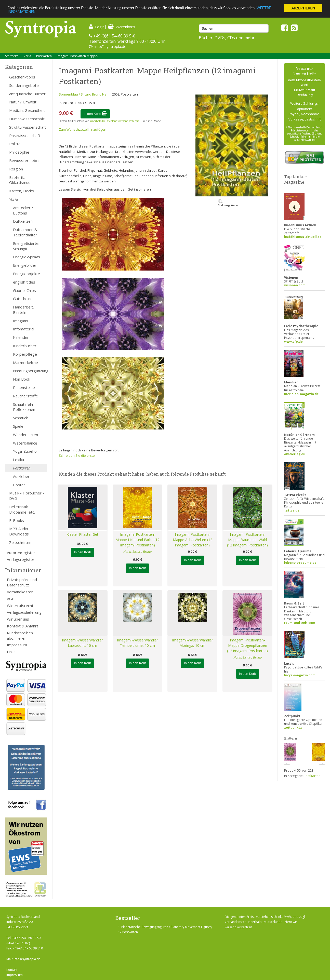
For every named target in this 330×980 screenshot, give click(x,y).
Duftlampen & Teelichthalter (25, 232)
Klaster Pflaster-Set (82, 534)
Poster (19, 485)
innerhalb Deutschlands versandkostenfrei (115, 121)
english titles (24, 282)
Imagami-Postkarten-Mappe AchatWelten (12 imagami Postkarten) (193, 540)
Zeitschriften (20, 542)
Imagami (21, 321)
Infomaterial (24, 329)
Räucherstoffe (25, 396)
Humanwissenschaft (27, 119)
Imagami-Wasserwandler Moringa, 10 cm (193, 643)
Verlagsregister (21, 559)
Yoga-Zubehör (26, 451)
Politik (14, 144)
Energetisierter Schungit (27, 246)
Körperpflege (25, 354)
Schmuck (20, 418)
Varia (27, 56)
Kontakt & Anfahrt (23, 626)
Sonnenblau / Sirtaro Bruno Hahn (85, 94)
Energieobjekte (27, 274)
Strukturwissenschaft (28, 127)
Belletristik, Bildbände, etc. (22, 509)
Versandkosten (20, 592)
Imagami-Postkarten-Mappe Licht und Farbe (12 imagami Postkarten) (137, 540)
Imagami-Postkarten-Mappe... (78, 56)
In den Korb (95, 114)
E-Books (17, 520)
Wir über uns (18, 619)
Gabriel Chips (24, 290)
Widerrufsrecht (20, 606)
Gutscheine (23, 299)
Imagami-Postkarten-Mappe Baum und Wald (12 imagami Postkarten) (247, 540)
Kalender (21, 337)
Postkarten (44, 56)
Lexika (18, 460)
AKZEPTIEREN (303, 8)
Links (11, 652)
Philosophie (19, 152)
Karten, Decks (22, 191)
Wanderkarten (25, 435)
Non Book (22, 379)
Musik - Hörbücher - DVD (27, 496)
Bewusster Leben (25, 160)
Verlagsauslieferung (24, 612)
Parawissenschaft (25, 136)
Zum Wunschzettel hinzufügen (83, 129)
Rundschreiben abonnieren (20, 635)
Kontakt (12, 970)
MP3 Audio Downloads (19, 531)
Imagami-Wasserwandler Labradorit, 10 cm (82, 643)
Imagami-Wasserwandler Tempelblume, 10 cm (137, 643)
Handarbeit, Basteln (23, 310)
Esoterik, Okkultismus (20, 180)
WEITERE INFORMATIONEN (31, 13)
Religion (16, 169)
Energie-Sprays (27, 257)
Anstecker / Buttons (23, 210)
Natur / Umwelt (23, 102)
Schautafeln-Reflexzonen (24, 407)
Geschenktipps (22, 77)
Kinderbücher (25, 346)
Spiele (18, 426)
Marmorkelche (25, 363)
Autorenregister (21, 553)
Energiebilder (25, 265)
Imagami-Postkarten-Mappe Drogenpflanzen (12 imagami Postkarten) (247, 645)
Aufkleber (21, 476)
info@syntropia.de (110, 46)
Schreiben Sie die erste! (77, 455)
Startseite (12, 56)
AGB (11, 599)
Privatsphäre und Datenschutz (22, 582)
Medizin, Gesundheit (27, 110)
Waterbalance (25, 443)
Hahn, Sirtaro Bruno (137, 552)
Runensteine (24, 387)
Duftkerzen (23, 221)
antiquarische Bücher (27, 94)
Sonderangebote (24, 85)
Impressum (17, 645)
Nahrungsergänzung (30, 371)
